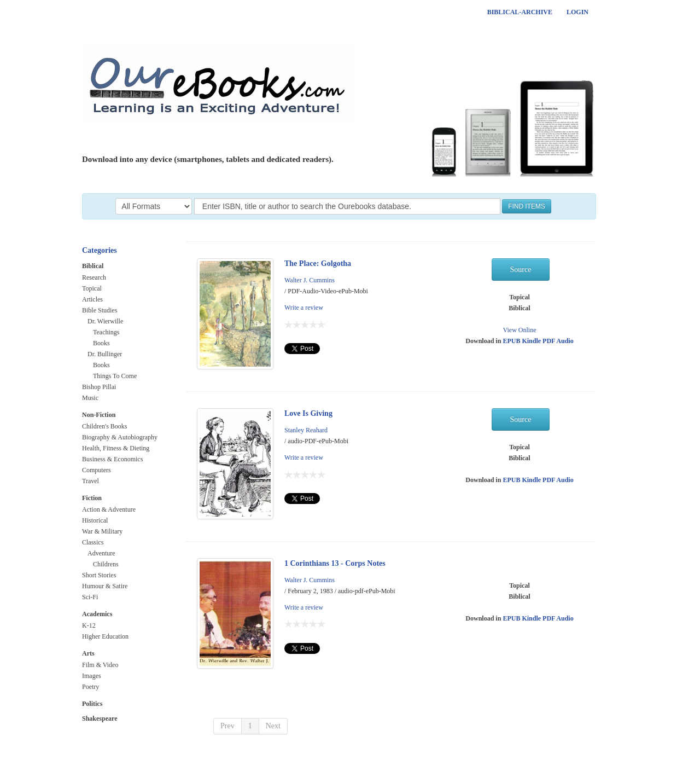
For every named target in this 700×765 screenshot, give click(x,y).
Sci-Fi (90, 597)
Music (90, 398)
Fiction (92, 498)
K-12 (89, 625)
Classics (93, 542)
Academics (97, 614)
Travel (91, 481)
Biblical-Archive (520, 12)
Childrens (106, 564)
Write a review (304, 308)
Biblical (93, 266)
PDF (549, 341)
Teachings (106, 332)
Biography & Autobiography (120, 437)
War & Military (102, 531)
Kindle (532, 341)
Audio (565, 341)
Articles (92, 299)
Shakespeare (100, 718)
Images (92, 676)
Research (94, 277)
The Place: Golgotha (318, 263)
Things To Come (115, 376)
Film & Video (100, 665)
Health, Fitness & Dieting (116, 448)
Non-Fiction (99, 415)
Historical (95, 520)
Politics (92, 704)
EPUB (512, 341)
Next (273, 726)
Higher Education (105, 636)
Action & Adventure (109, 509)
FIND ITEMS (526, 206)
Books (101, 343)
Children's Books (105, 426)
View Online (520, 330)
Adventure (101, 553)
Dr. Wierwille (105, 321)
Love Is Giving (308, 413)
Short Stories (99, 575)
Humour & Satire (105, 586)
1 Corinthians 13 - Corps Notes (335, 563)
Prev (227, 726)
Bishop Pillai (99, 387)
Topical (92, 288)
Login (577, 12)
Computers (97, 470)
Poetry (91, 687)
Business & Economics (112, 459)
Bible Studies (100, 310)
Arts (88, 653)
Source (521, 270)
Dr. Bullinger (105, 354)
